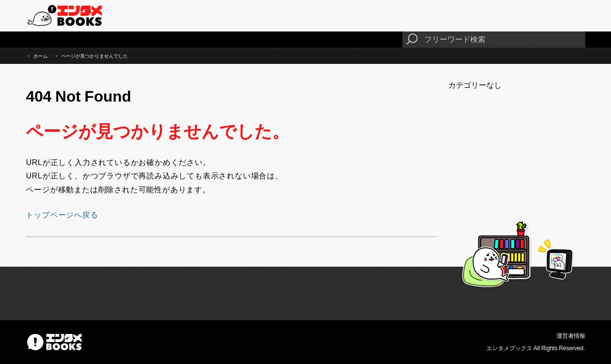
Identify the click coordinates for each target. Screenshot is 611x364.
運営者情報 (571, 336)
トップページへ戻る (62, 215)
